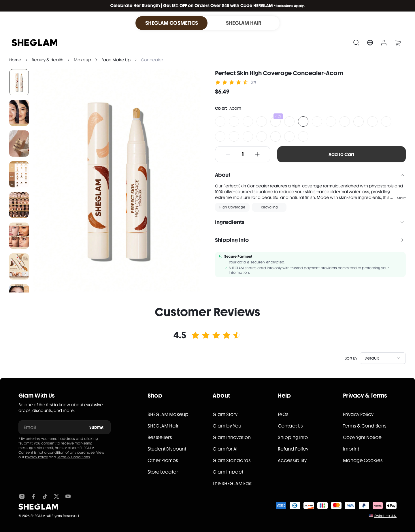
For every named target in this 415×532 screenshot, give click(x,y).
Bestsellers (160, 437)
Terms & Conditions (73, 457)
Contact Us (290, 426)
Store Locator (163, 472)
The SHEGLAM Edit (232, 483)
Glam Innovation (232, 437)
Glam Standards (232, 460)
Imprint (351, 449)
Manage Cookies (363, 460)
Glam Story (225, 414)
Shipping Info (293, 437)
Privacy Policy (36, 457)
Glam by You (227, 426)
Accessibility (292, 460)
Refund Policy (293, 449)
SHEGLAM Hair (163, 426)
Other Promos (163, 460)
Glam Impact (228, 472)
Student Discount (167, 449)
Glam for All (226, 449)
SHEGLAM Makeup (168, 414)
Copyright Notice (362, 437)
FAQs (283, 414)
